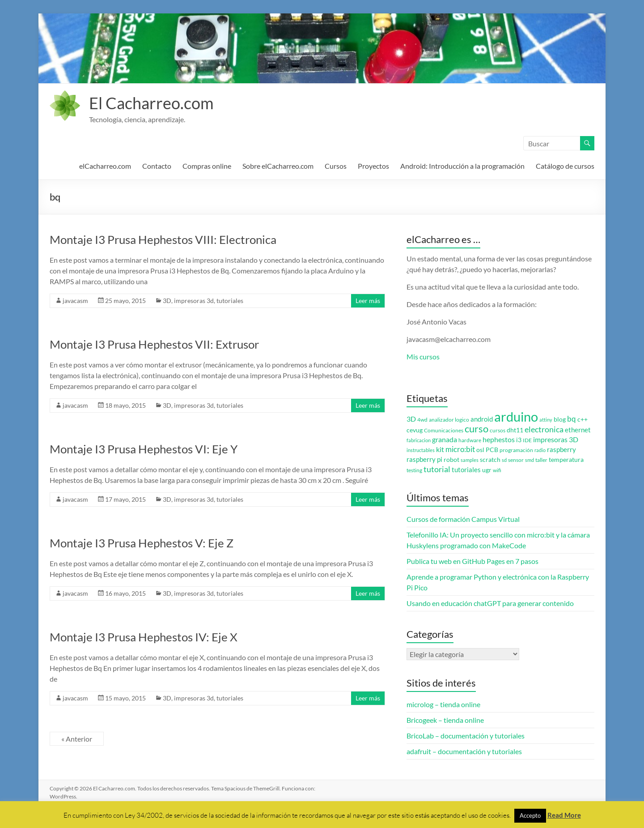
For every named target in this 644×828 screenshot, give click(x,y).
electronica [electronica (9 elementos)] (544, 429)
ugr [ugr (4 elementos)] (487, 470)
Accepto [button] (530, 815)
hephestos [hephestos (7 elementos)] (499, 439)
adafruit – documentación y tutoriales (464, 751)
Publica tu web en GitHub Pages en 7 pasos (472, 561)
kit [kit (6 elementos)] (440, 449)
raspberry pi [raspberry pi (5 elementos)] (424, 459)
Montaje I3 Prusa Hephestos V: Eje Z (142, 543)
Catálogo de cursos (565, 166)
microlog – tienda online (443, 704)
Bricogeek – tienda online (445, 720)
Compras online (207, 166)
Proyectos (373, 166)
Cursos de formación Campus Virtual (463, 519)
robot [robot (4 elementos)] (451, 460)
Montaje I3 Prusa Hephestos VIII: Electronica (163, 239)
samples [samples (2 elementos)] (470, 460)
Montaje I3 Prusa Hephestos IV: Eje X (144, 637)
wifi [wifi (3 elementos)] (497, 470)
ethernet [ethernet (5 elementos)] (578, 430)
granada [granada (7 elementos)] (445, 439)
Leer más (368, 301)
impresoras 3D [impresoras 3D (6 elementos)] (556, 440)
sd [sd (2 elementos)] (504, 460)
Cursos (336, 166)
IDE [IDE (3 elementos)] (527, 440)
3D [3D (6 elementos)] (411, 419)
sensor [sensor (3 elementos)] (516, 460)
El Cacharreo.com (151, 103)
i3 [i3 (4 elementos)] (519, 440)
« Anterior (77, 739)
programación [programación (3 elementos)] (516, 450)
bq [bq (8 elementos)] (572, 419)
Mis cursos (423, 356)
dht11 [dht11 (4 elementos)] (515, 430)
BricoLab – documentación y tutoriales (466, 736)
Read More (564, 815)
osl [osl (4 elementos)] (480, 450)
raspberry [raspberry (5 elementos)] (561, 450)
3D (167, 301)
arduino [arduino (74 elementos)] (516, 416)
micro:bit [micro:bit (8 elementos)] (460, 449)
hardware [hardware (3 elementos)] (470, 440)
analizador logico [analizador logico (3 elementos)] (449, 420)
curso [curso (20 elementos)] (477, 429)
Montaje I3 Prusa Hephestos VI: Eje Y (144, 449)
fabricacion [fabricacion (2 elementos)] (419, 440)
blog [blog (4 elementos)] (560, 419)
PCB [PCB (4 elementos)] (492, 450)
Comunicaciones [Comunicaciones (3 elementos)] (444, 430)
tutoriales (230, 301)
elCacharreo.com (105, 166)
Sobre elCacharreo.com (278, 166)
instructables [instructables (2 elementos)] (421, 450)
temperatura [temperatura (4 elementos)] (566, 460)
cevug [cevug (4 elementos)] (415, 430)
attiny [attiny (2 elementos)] (546, 420)
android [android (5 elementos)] (482, 419)
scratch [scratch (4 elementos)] (490, 460)
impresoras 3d (194, 301)
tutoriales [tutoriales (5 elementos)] (466, 470)
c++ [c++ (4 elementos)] (583, 419)
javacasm (75, 301)
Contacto (157, 166)
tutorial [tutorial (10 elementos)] (437, 469)
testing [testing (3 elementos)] (414, 470)
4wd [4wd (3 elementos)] (422, 420)
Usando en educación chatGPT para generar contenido (490, 603)
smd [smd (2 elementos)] (530, 460)
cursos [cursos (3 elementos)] (498, 430)
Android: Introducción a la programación (462, 166)
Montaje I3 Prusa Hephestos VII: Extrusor (154, 344)
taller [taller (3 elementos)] (541, 460)
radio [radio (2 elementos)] (540, 450)
